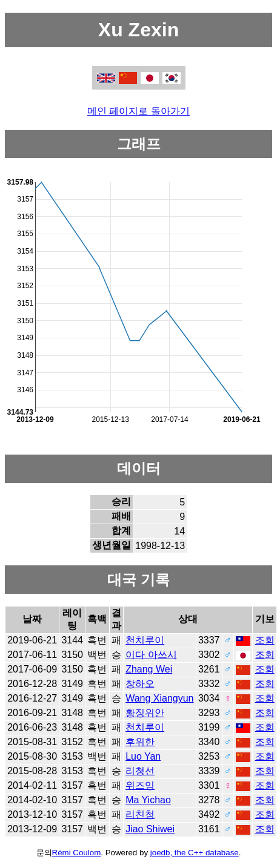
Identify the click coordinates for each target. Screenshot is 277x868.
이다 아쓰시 (151, 655)
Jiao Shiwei (150, 829)
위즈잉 (140, 785)
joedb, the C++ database (195, 853)
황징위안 (145, 713)
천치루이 (145, 640)
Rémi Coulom (77, 853)
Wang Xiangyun (159, 698)
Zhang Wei (149, 669)
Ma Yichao (148, 800)
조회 (265, 640)
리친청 (140, 814)
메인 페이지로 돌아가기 (138, 111)
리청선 (140, 771)
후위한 (140, 742)
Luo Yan (143, 756)
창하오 (140, 684)
